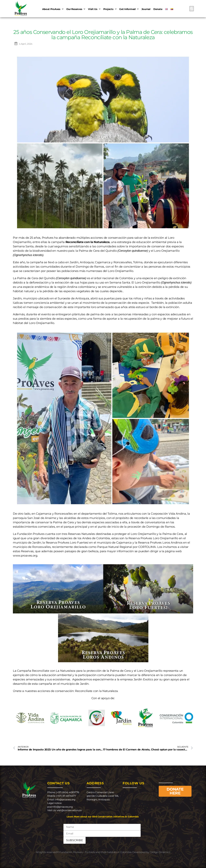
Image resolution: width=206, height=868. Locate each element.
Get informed (129, 9)
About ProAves (53, 9)
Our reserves (76, 9)
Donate (158, 9)
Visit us (94, 9)
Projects (110, 9)
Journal (146, 9)
